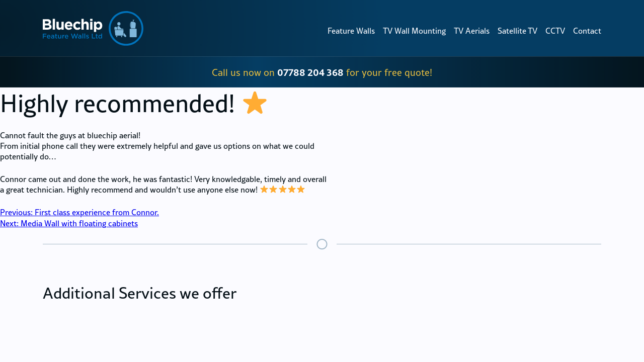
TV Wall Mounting (414, 31)
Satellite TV (517, 31)
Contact (587, 31)
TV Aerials (472, 31)
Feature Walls (351, 31)
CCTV (555, 31)
